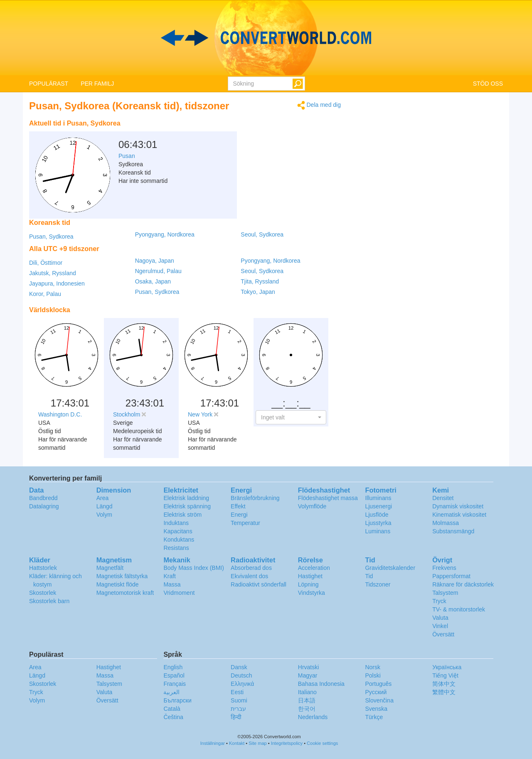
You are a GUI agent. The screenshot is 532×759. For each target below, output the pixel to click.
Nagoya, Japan (155, 261)
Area (103, 498)
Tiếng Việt (445, 675)
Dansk (239, 667)
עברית (238, 709)
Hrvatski (309, 667)
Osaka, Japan (153, 281)
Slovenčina (379, 700)
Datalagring (44, 506)
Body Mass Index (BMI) (194, 568)
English (173, 667)
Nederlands (313, 717)
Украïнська (447, 667)
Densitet (443, 498)
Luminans (378, 531)
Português (378, 684)
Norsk (373, 667)
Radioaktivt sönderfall (259, 584)
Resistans (176, 548)
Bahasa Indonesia (321, 684)
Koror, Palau (45, 294)
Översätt (443, 634)
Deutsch (241, 675)
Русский (376, 692)
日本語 (307, 700)
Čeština (173, 717)
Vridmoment (179, 593)
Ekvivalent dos (249, 576)
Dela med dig (319, 105)
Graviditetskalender (390, 568)
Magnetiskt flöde (118, 584)
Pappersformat (451, 576)
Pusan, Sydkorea (51, 237)
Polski (373, 675)
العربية (171, 692)
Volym (104, 515)
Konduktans (179, 540)
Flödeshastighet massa (328, 498)
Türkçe (374, 717)
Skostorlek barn (49, 601)
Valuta (440, 618)
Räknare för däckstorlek (463, 584)
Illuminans (378, 498)
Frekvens (444, 568)
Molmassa (446, 523)
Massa (172, 584)
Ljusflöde (377, 515)
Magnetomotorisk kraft (125, 593)
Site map (257, 743)
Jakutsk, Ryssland (53, 273)
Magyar (308, 675)
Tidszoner (378, 584)
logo (266, 38)
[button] (291, 417)
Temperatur (245, 523)
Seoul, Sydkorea (262, 234)
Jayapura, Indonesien (57, 283)
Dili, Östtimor (46, 263)
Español (174, 675)
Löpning (308, 584)
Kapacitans (178, 531)
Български (177, 700)
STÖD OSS (488, 84)
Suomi (239, 700)
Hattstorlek (43, 568)
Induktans (176, 523)
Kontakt (237, 743)
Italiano (307, 692)
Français (175, 684)
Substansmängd (453, 531)
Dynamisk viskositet (458, 506)
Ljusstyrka (378, 523)
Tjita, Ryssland (260, 281)
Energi (239, 515)
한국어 (307, 709)
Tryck (439, 601)
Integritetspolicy (287, 743)
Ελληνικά (242, 684)
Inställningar (213, 743)
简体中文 (444, 684)
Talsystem (445, 593)
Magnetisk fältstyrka (122, 576)
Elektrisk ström (182, 515)
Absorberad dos (251, 568)
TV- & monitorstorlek (459, 609)
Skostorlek (43, 593)
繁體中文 (444, 692)
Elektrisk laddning (186, 498)
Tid (369, 576)
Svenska (376, 709)
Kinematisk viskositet (459, 515)
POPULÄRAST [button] (49, 84)
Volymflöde (312, 506)
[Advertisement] (289, 136)
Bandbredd (43, 498)
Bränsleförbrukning (255, 498)
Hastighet (310, 576)
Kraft (170, 576)
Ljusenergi (378, 506)
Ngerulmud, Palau (158, 271)
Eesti (237, 692)
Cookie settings (322, 743)
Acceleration (314, 568)
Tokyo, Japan (258, 292)
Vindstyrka (312, 593)
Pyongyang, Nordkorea (165, 234)
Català (172, 709)
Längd (105, 506)
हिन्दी (236, 717)
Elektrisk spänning (187, 506)
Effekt (238, 506)
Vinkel (440, 626)
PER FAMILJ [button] (97, 84)
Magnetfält (110, 568)
